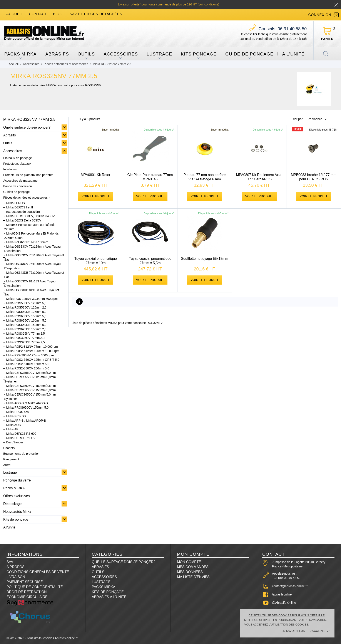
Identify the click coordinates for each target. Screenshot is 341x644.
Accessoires (121, 54)
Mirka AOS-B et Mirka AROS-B (27, 403)
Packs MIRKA (20, 54)
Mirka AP (12, 429)
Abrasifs (57, 54)
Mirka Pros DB (16, 416)
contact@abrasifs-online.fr (290, 586)
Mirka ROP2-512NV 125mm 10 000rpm (33, 351)
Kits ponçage (199, 54)
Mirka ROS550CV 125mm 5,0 (26, 303)
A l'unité (293, 54)
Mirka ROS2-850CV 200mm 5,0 (28, 368)
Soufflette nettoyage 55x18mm (205, 261)
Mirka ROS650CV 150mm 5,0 (26, 316)
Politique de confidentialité (35, 587)
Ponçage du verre (17, 480)
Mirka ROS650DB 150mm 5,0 (26, 325)
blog (58, 14)
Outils (86, 54)
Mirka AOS (13, 425)
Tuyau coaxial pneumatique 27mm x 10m (96, 263)
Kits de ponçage (16, 519)
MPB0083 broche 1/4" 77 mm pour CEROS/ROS (313, 177)
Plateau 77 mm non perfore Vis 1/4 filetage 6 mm (205, 177)
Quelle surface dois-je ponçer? (27, 127)
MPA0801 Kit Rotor (96, 175)
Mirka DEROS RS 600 (21, 434)
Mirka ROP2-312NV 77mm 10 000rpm (32, 347)
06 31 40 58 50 (283, 29)
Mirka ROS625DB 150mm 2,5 (26, 329)
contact (38, 14)
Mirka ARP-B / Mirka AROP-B (26, 421)
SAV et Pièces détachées (96, 14)
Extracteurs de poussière (23, 212)
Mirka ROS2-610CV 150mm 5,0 (28, 364)
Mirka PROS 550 (18, 412)
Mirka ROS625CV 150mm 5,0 (26, 320)
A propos (16, 567)
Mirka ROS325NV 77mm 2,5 (25, 334)
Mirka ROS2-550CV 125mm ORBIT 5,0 (33, 360)
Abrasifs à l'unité (109, 597)
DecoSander (15, 442)
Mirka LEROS (15, 203)
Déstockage (13, 504)
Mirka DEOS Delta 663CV (24, 220)
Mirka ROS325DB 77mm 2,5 (25, 342)
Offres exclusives (17, 496)
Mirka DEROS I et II (19, 207)
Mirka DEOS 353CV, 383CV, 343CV (30, 216)
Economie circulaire (27, 597)
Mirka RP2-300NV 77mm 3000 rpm (30, 355)
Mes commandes (193, 567)
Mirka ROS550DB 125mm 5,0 (26, 312)
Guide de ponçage (249, 54)
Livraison (16, 577)
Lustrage (159, 54)
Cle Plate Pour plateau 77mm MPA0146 (150, 177)
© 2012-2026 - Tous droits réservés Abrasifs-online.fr (42, 638)
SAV (10, 562)
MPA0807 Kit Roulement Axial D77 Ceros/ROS (259, 177)
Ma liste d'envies (193, 577)
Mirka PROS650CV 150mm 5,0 (27, 408)
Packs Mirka (104, 587)
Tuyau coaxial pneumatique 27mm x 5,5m (150, 263)
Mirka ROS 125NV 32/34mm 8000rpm (32, 299)
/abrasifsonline (282, 594)
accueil (15, 14)
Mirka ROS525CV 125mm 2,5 (26, 307)
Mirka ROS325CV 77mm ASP (26, 338)
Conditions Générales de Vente (38, 572)
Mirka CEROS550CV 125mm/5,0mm (31, 373)
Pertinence (315, 119)
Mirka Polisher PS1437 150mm (27, 242)
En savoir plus (293, 631)
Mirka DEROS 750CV (21, 438)
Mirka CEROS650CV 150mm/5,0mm (31, 390)
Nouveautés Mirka (17, 512)
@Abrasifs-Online (284, 603)
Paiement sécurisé (25, 582)
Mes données (190, 572)
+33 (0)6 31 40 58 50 (286, 578)
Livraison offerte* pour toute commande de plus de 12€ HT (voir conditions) (169, 4)
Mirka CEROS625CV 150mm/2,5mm (31, 386)
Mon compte (189, 562)
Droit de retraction (27, 592)
